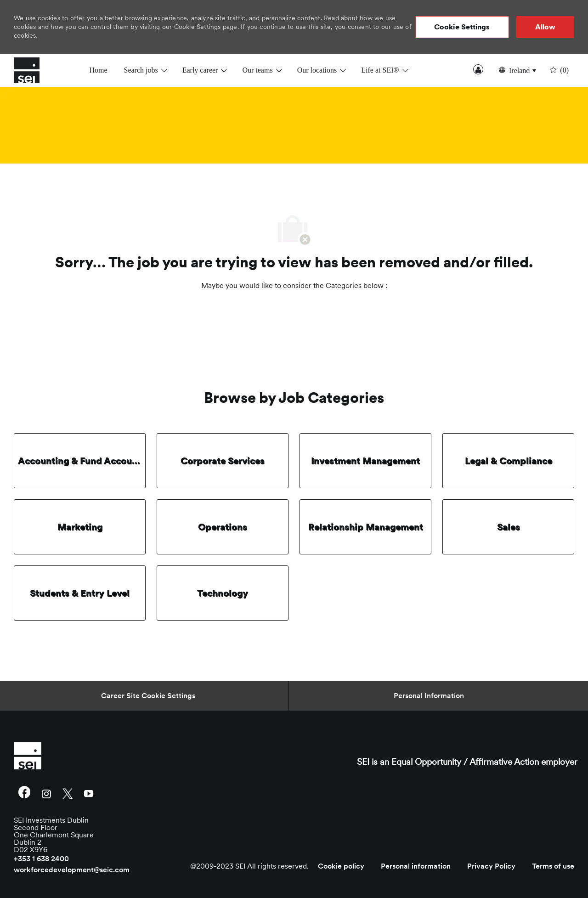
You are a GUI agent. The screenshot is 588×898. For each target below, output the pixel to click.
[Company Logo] (37, 70)
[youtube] (89, 793)
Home (98, 70)
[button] (462, 27)
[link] (104, 756)
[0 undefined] (558, 70)
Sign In (478, 69)
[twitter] (68, 793)
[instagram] (46, 793)
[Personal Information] (429, 696)
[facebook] (24, 793)
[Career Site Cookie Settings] (148, 696)
